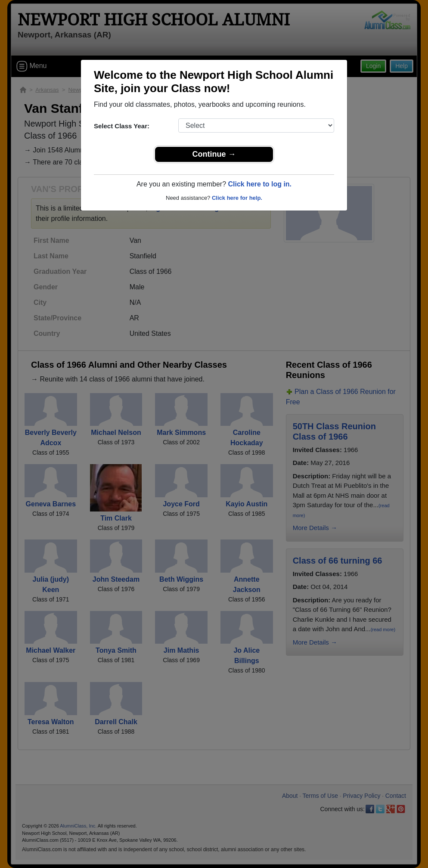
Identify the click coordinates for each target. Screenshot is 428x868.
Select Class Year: (122, 126)
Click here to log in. (260, 184)
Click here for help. (237, 198)
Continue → (214, 154)
